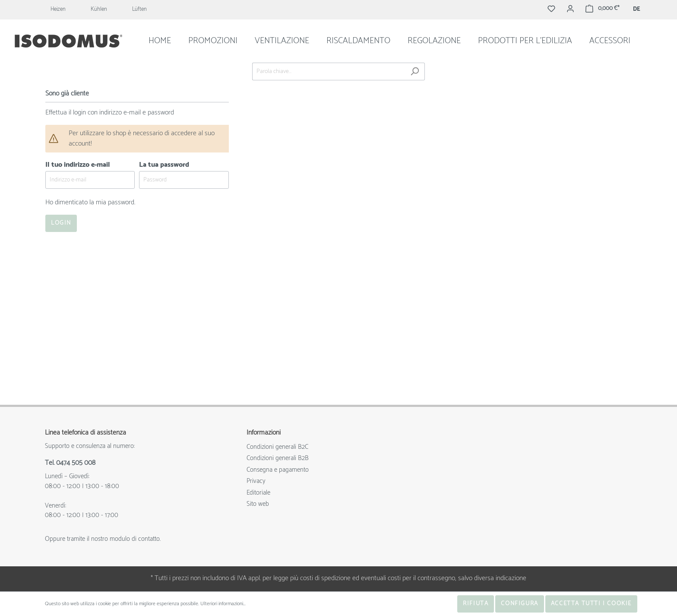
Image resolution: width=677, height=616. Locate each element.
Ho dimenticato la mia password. (90, 202)
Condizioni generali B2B (278, 458)
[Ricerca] (415, 71)
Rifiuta (476, 604)
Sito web (258, 504)
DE (637, 10)
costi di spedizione (325, 578)
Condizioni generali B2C (277, 447)
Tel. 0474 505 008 (70, 463)
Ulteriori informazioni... (223, 604)
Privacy (256, 481)
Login (61, 223)
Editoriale (258, 493)
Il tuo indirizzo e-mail (78, 165)
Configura (519, 604)
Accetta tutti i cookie (591, 604)
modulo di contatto (135, 539)
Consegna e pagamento (278, 470)
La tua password (164, 165)
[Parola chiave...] (329, 71)
